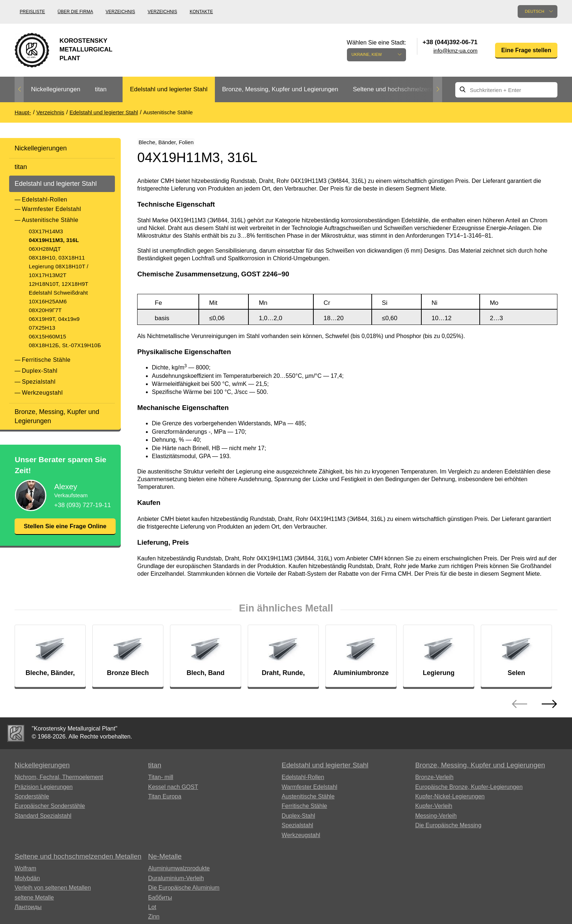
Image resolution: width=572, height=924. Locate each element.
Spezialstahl (39, 382)
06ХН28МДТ (45, 249)
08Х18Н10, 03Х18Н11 (57, 258)
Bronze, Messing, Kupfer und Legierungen (280, 89)
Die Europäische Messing (448, 830)
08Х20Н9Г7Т (45, 310)
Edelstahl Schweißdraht (58, 293)
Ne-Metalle (165, 861)
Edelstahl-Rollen (45, 200)
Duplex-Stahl (40, 371)
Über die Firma (75, 12)
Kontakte (201, 12)
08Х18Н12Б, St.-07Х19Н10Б (65, 345)
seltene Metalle (34, 902)
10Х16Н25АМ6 (48, 301)
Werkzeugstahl (42, 393)
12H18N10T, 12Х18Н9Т (59, 284)
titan (101, 89)
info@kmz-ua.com (455, 51)
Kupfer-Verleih (434, 811)
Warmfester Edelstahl (51, 209)
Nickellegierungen (56, 89)
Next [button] (438, 89)
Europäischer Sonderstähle (50, 811)
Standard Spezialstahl (43, 821)
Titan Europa (165, 801)
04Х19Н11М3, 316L (54, 240)
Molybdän (27, 883)
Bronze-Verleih (434, 782)
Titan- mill (161, 782)
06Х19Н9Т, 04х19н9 (54, 319)
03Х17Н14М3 (46, 231)
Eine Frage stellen (526, 50)
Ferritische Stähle (46, 360)
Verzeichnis (121, 12)
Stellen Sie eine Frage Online (65, 531)
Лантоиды (28, 912)
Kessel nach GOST (173, 792)
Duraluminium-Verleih (176, 883)
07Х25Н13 (42, 328)
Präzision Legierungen (44, 792)
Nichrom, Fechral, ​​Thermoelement (59, 782)
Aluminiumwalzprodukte (179, 873)
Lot (152, 912)
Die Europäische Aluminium (184, 892)
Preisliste (32, 12)
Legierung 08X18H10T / (59, 266)
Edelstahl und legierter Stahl (169, 89)
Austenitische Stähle (50, 220)
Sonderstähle (32, 801)
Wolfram (25, 873)
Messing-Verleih (436, 821)
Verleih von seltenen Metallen (53, 892)
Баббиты (160, 902)
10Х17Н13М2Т (48, 275)
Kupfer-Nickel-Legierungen (450, 801)
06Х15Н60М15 (47, 336)
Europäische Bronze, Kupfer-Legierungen (469, 792)
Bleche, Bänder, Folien (175, 144)
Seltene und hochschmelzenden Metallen (409, 89)
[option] (56, 90)
